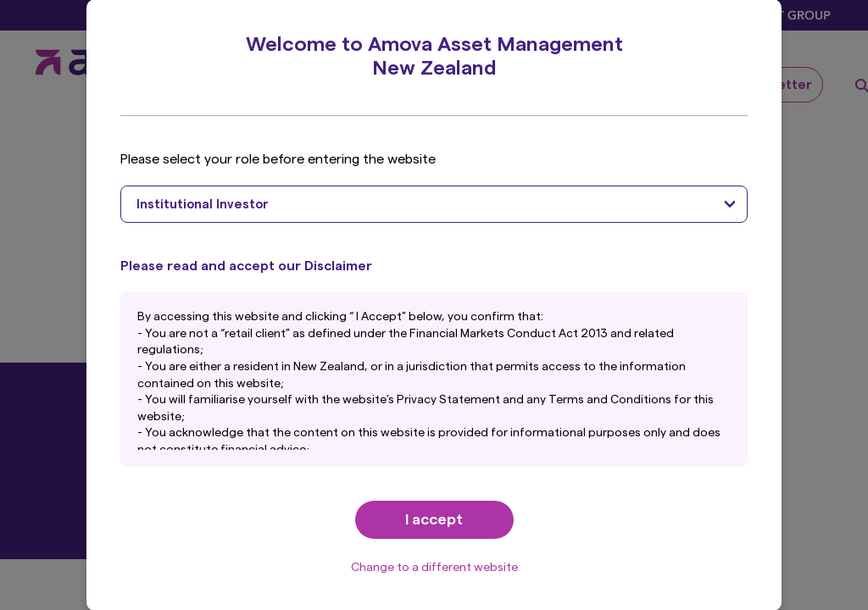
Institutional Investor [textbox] (203, 205)
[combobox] (434, 204)
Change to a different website (434, 568)
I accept (434, 519)
